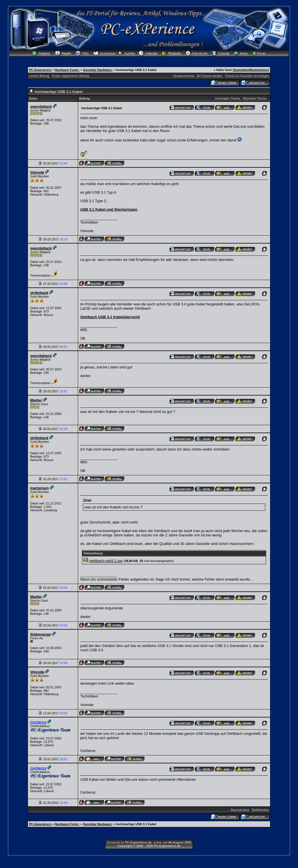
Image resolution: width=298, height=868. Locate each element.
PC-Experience (41, 70)
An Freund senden (210, 76)
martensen (40, 488)
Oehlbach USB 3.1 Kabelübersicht (110, 317)
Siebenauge (41, 634)
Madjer (36, 400)
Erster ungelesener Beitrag (71, 76)
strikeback (39, 293)
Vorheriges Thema (227, 98)
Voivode (37, 172)
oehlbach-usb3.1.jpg (106, 561)
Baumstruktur (240, 810)
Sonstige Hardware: (98, 70)
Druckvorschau (184, 76)
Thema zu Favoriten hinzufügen (247, 76)
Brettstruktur (260, 810)
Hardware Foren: (67, 70)
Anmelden (241, 70)
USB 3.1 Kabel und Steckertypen (109, 209)
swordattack (41, 107)
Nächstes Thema (255, 98)
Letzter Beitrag (39, 76)
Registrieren (259, 70)
